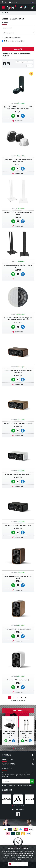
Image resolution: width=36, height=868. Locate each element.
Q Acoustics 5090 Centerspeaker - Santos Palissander (18, 371)
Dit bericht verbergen (19, 864)
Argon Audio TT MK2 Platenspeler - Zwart (10, 733)
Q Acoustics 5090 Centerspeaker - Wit (18, 474)
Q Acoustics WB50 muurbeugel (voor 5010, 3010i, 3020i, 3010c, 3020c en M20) (18, 108)
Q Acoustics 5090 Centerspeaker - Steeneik (18, 423)
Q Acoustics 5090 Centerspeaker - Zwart (18, 525)
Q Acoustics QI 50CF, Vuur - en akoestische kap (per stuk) (18, 160)
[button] (13, 748)
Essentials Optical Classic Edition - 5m (26, 733)
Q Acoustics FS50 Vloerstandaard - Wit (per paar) (18, 213)
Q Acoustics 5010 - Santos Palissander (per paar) (18, 577)
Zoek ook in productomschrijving (13, 41)
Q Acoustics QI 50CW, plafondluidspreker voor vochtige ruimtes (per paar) (18, 319)
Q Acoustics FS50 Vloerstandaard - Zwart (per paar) (18, 266)
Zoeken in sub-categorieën (11, 38)
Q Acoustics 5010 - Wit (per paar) (18, 680)
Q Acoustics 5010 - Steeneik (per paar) (18, 629)
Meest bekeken (18, 710)
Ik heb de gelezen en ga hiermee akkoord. (18, 785)
